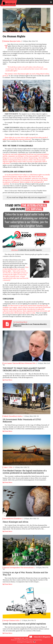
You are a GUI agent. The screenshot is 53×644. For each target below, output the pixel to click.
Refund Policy (38, 640)
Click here (15, 250)
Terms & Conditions (17, 640)
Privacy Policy (28, 640)
